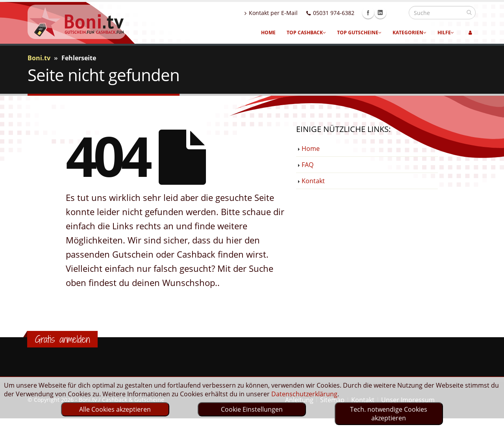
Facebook (385, 13)
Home (268, 32)
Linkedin (397, 13)
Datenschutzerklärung (304, 394)
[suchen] (469, 12)
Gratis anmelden (62, 339)
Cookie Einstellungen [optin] (252, 409)
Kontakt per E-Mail (288, 13)
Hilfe (446, 32)
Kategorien (409, 32)
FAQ (308, 165)
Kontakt (313, 181)
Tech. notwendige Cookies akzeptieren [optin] (389, 414)
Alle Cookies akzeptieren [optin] (115, 409)
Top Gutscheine (359, 32)
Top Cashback (306, 32)
